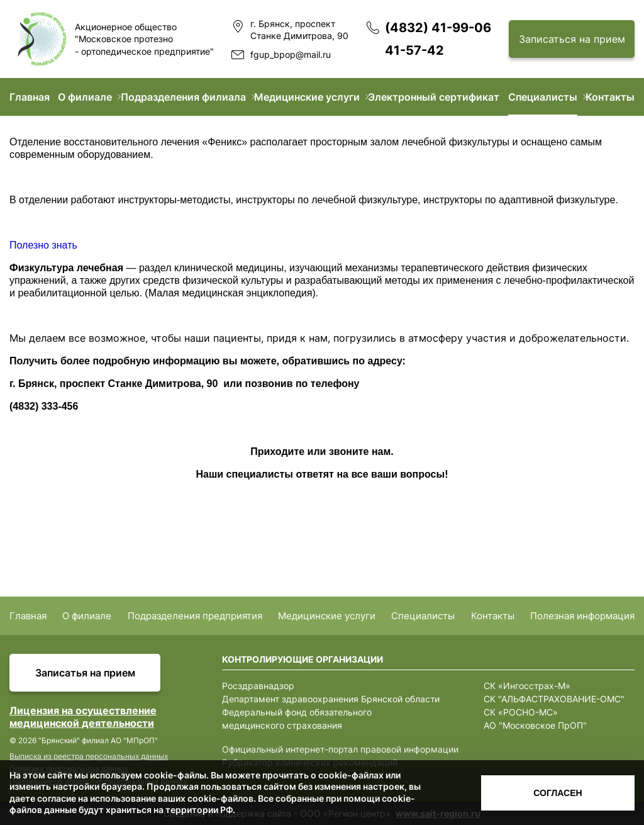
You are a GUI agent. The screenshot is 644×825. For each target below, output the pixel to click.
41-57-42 (414, 50)
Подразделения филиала (183, 97)
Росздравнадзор (258, 686)
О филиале (85, 97)
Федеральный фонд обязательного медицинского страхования (297, 719)
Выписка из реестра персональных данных (89, 756)
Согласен (558, 793)
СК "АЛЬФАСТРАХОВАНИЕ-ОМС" (554, 699)
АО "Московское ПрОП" (535, 725)
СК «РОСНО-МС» (521, 712)
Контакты (610, 97)
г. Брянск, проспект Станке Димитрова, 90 (299, 30)
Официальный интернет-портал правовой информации (340, 749)
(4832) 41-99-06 (438, 28)
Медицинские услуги (307, 97)
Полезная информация (582, 616)
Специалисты (543, 97)
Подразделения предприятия (195, 616)
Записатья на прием (85, 673)
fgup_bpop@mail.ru (291, 54)
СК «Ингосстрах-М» (527, 686)
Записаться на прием (572, 39)
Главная (30, 97)
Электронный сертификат (434, 97)
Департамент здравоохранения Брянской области (331, 699)
